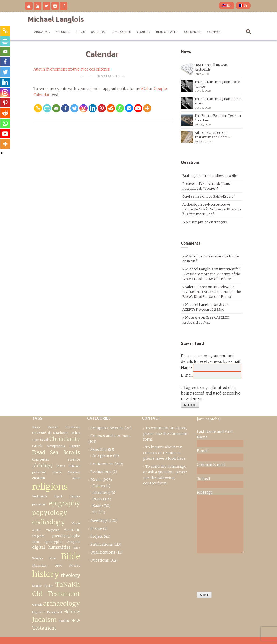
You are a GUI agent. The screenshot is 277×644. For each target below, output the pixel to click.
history (46, 574)
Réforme (74, 466)
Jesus (61, 466)
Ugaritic (75, 446)
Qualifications (103, 552)
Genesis (37, 605)
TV (95, 512)
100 (108, 76)
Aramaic (72, 530)
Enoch (57, 472)
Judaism (44, 620)
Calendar (99, 32)
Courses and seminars (110, 436)
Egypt (58, 496)
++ (118, 76)
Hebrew (72, 612)
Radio (98, 505)
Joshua (75, 433)
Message (205, 492)
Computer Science (107, 428)
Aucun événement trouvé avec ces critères (72, 69)
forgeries (38, 536)
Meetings (99, 520)
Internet (100, 492)
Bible (71, 556)
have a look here (170, 458)
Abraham (39, 478)
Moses (76, 523)
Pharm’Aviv (40, 566)
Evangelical (54, 612)
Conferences (102, 464)
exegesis (52, 530)
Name (186, 368)
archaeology (62, 603)
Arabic (37, 530)
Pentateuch (40, 496)
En (227, 5)
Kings (36, 427)
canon (52, 558)
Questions (193, 32)
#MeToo (75, 566)
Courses (143, 32)
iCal (144, 89)
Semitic (37, 586)
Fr (243, 5)
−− (88, 76)
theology (71, 575)
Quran (76, 478)
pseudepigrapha (66, 536)
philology (43, 466)
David (44, 440)
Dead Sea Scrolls (56, 452)
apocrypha (53, 542)
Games (99, 486)
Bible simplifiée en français (205, 222)
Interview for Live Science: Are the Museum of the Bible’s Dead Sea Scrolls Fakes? (212, 274)
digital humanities (51, 547)
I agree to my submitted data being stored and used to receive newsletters (211, 393)
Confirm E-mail (211, 465)
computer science (56, 459)
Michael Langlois (56, 19)
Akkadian (74, 472)
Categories (122, 32)
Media (96, 480)
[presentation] (216, 571)
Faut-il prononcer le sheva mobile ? (211, 176)
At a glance (102, 455)
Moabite (53, 427)
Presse (96, 528)
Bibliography (167, 32)
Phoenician (73, 427)
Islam (36, 542)
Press (97, 499)
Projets (97, 536)
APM (58, 566)
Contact (214, 32)
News (80, 32)
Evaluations (101, 472)
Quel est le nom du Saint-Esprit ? (209, 196)
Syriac (49, 586)
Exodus (64, 621)
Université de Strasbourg (50, 433)
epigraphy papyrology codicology (56, 513)
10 (99, 76)
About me (42, 32)
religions (50, 487)
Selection (99, 449)
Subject (204, 478)
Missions (63, 32)
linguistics (39, 612)
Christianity (65, 439)
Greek (37, 446)
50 (103, 76)
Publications (102, 544)
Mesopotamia (56, 446)
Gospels (73, 542)
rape (35, 440)
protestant (39, 472)
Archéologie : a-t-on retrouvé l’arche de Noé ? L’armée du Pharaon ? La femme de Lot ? (212, 209)
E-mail (187, 375)
